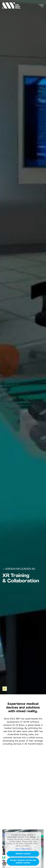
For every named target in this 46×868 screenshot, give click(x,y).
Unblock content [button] (23, 854)
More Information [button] (23, 849)
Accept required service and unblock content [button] (23, 861)
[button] (4, 864)
